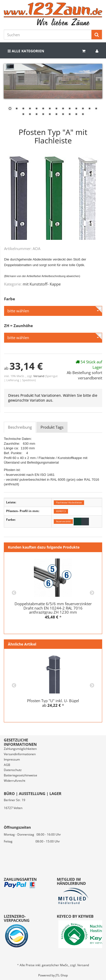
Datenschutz (13, 770)
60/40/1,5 (61, 511)
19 (50, 115)
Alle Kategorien (26, 51)
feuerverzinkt (63, 521)
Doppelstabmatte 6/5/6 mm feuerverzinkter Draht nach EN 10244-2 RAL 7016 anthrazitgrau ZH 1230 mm (53, 608)
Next (92, 593)
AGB (7, 765)
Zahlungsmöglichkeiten (20, 749)
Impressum (12, 759)
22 (70, 115)
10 (70, 109)
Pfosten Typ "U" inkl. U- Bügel (53, 701)
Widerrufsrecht (15, 781)
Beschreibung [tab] (20, 427)
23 (76, 115)
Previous (14, 593)
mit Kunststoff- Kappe (42, 284)
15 (23, 115)
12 (83, 109)
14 (96, 109)
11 (76, 109)
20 (56, 115)
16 (30, 115)
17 (36, 115)
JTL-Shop (62, 975)
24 (83, 115)
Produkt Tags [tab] (52, 427)
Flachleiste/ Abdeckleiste (69, 503)
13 (89, 109)
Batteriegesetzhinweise (21, 775)
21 (63, 115)
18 (43, 115)
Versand (39, 376)
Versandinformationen (20, 754)
